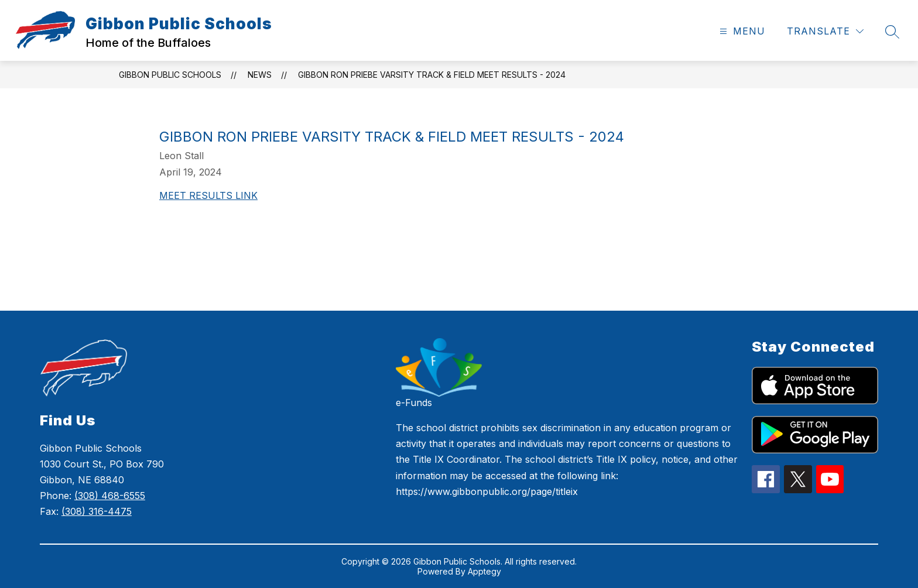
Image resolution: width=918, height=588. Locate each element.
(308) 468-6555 (110, 496)
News (260, 75)
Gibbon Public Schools (170, 75)
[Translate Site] (825, 31)
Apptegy (484, 571)
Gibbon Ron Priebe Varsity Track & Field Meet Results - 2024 (432, 75)
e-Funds (414, 403)
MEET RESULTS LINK (208, 195)
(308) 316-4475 (97, 511)
